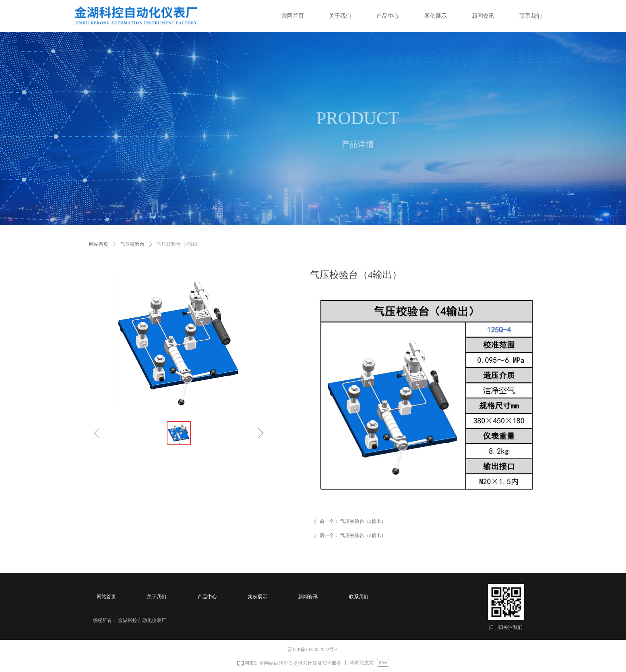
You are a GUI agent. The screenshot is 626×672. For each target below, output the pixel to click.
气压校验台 (132, 244)
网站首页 (99, 244)
